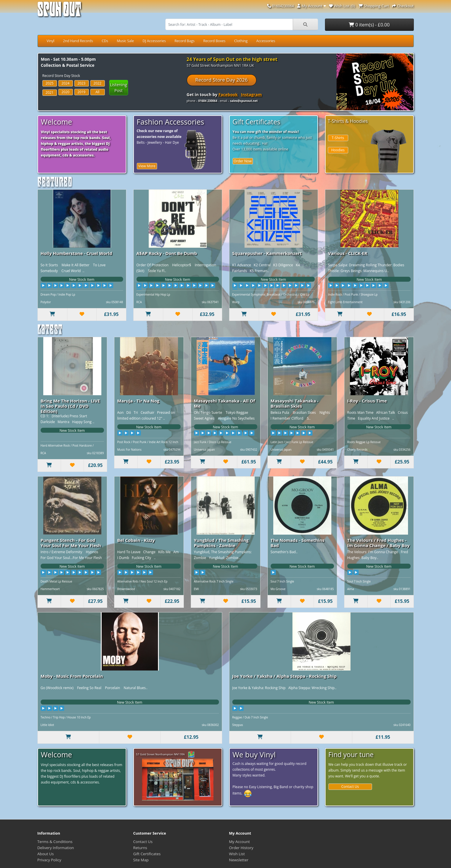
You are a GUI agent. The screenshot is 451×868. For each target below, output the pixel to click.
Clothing (241, 41)
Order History (241, 848)
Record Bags (185, 41)
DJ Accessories (154, 41)
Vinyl (51, 41)
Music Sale (125, 41)
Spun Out (59, 11)
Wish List (237, 854)
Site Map (141, 860)
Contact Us (350, 787)
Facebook (228, 95)
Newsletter (239, 860)
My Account (240, 842)
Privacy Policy (49, 860)
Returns (140, 848)
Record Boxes (214, 41)
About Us (46, 854)
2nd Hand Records (78, 41)
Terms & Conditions (55, 842)
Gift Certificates (147, 854)
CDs (105, 41)
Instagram (251, 95)
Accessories (266, 41)
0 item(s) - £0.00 (369, 25)
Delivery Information (56, 848)
